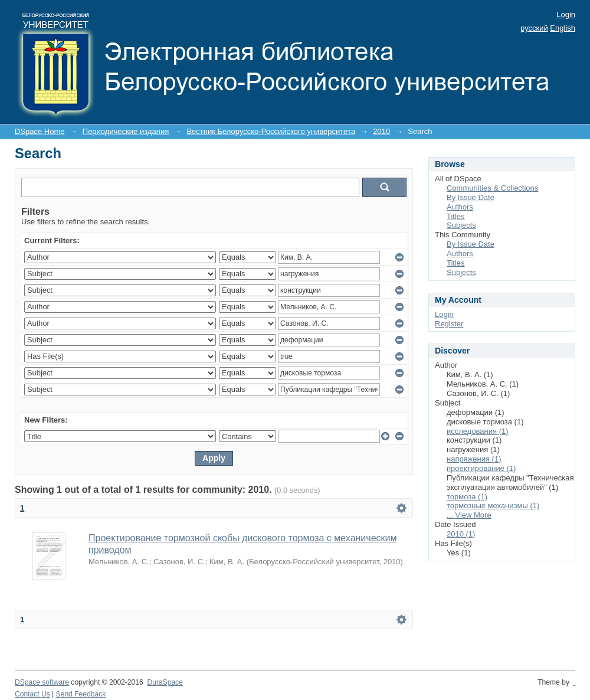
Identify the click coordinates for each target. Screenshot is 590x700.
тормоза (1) (467, 497)
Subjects (461, 225)
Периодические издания (126, 131)
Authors (460, 207)
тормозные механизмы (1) (493, 506)
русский (534, 28)
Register (449, 324)
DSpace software (42, 682)
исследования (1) (478, 431)
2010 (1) (461, 534)
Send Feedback (81, 694)
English (563, 28)
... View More (469, 515)
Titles (456, 216)
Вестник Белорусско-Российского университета (271, 131)
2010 (381, 131)
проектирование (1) (481, 468)
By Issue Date (471, 197)
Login (566, 14)
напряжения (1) (474, 459)
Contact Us (32, 694)
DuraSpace (165, 682)
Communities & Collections (492, 188)
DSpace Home (40, 131)
